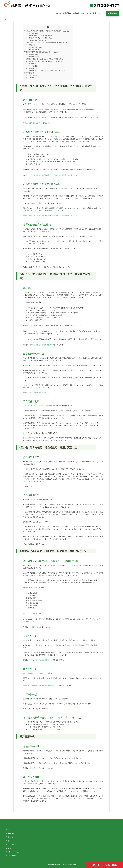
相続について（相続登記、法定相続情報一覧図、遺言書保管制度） (46, 43)
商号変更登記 (32, 66)
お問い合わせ (113, 13)
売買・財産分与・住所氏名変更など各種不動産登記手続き (49, 175)
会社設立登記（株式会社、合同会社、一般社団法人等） (46, 61)
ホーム (58, 13)
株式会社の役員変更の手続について (42, 660)
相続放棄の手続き (35, 768)
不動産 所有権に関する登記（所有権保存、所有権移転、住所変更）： (48, 31)
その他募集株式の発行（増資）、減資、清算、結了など (46, 71)
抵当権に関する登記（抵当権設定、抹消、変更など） (42, 52)
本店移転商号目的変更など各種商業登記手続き (44, 686)
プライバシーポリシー (14, 852)
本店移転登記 (32, 68)
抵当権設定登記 (33, 54)
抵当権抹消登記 (33, 57)
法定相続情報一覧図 (34, 47)
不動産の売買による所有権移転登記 (39, 35)
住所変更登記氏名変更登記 (36, 40)
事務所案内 (67, 13)
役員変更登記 (32, 64)
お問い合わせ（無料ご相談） (105, 865)
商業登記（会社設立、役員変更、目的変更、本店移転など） (44, 59)
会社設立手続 (34, 627)
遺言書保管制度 (33, 50)
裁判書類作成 (29, 73)
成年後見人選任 (33, 78)
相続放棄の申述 (33, 75)
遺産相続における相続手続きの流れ (42, 345)
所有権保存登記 (33, 33)
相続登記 (31, 45)
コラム (101, 13)
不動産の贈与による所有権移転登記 (39, 38)
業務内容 (76, 13)
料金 (83, 13)
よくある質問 (91, 13)
